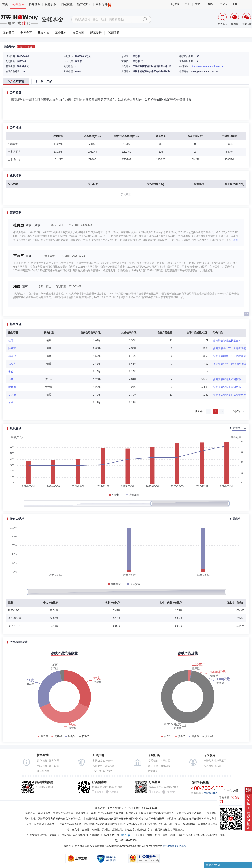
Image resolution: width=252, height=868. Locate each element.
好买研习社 (43, 771)
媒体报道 (153, 766)
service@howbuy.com (216, 793)
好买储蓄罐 (99, 782)
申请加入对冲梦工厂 (215, 761)
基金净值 (43, 33)
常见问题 (54, 761)
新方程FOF (84, 4)
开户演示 (42, 761)
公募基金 (18, 4)
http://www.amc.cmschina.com (207, 66)
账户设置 (54, 766)
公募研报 (113, 33)
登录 (177, 4)
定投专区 (26, 33)
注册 (187, 4)
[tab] (17, 82)
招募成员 (165, 766)
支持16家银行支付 (103, 761)
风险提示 (97, 766)
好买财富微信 (44, 782)
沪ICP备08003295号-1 (176, 846)
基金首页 (9, 33)
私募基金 (34, 4)
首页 (5, 4)
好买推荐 (78, 33)
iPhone (99, 792)
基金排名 (61, 33)
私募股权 (51, 4)
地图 (124, 835)
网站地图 (42, 766)
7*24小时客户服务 (103, 771)
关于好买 (165, 761)
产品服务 (153, 771)
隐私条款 (110, 766)
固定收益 (67, 4)
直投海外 (104, 4)
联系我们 (153, 761)
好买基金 (155, 782)
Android (114, 792)
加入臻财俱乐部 (213, 766)
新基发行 (96, 33)
